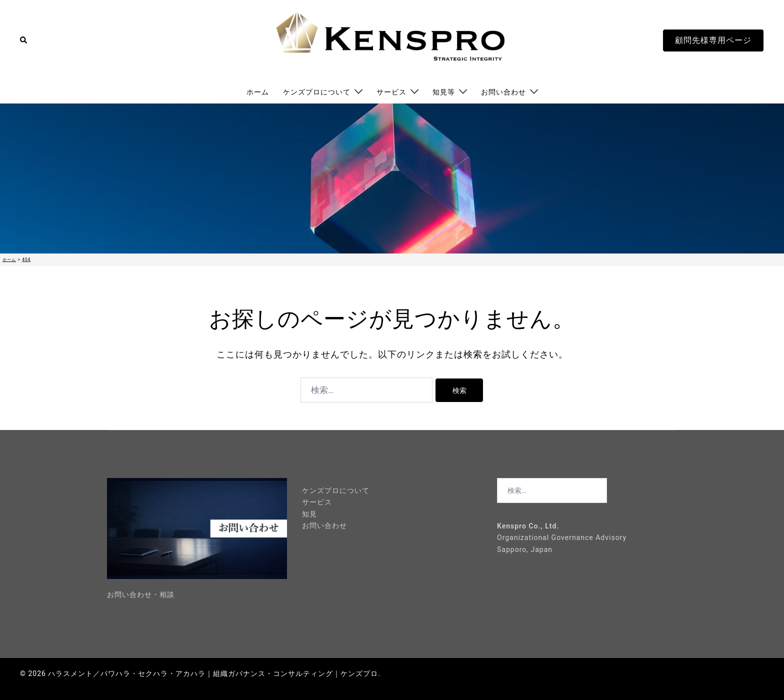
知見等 (444, 92)
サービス (391, 92)
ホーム (258, 92)
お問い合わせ (503, 92)
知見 (309, 514)
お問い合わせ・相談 (141, 594)
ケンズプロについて (317, 92)
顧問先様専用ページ (713, 40)
